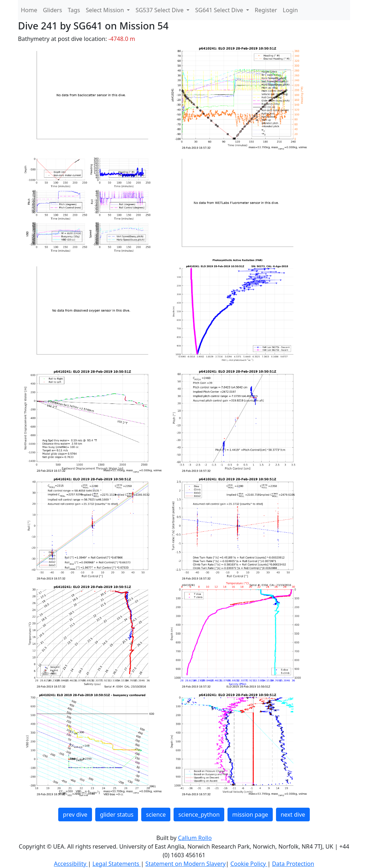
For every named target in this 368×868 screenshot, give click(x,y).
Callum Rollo (195, 838)
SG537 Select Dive (160, 10)
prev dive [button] (75, 815)
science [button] (156, 815)
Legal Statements (116, 864)
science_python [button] (199, 815)
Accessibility (71, 864)
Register (266, 10)
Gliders (53, 10)
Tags (74, 10)
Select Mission (106, 10)
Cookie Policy (249, 864)
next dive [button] (293, 815)
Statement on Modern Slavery (186, 864)
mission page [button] (250, 815)
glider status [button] (117, 815)
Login (290, 10)
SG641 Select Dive (220, 10)
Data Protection (293, 864)
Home (29, 10)
